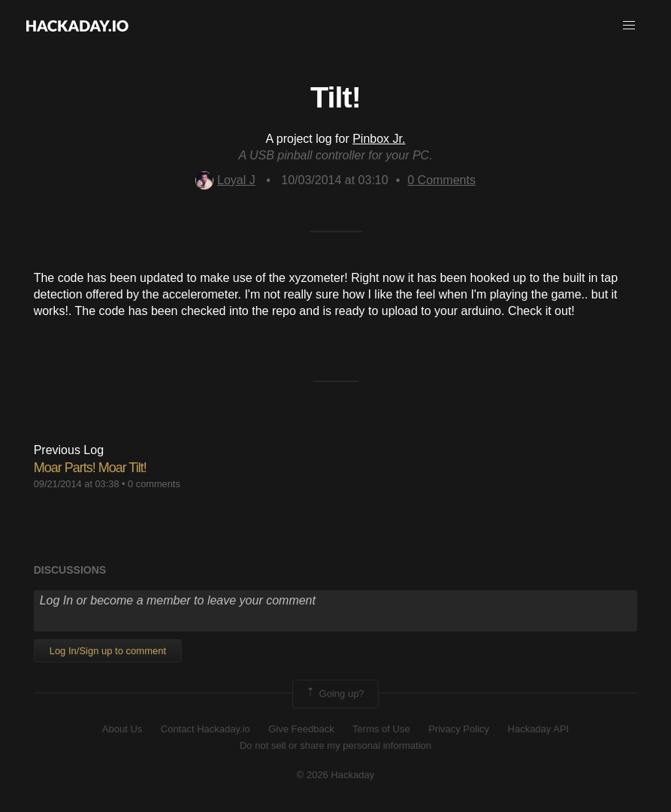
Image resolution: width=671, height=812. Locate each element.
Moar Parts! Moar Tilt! (90, 468)
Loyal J (225, 180)
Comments (441, 180)
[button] (629, 26)
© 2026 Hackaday (336, 775)
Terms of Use (381, 729)
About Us (122, 729)
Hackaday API (539, 729)
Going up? (334, 694)
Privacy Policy (459, 729)
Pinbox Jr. (379, 139)
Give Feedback (301, 729)
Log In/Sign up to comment (108, 651)
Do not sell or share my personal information (335, 745)
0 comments (154, 484)
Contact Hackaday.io (206, 729)
